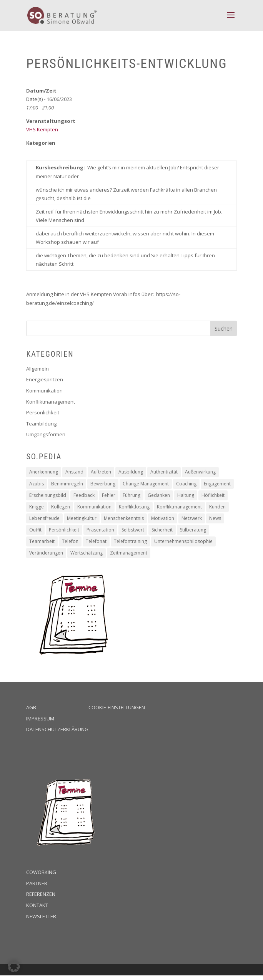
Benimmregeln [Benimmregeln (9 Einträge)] (67, 484)
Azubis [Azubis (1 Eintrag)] (37, 484)
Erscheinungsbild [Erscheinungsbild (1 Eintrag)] (48, 495)
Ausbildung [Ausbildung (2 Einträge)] (131, 472)
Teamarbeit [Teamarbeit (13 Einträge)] (42, 541)
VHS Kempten (42, 129)
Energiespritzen (45, 379)
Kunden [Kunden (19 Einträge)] (217, 507)
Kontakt (37, 905)
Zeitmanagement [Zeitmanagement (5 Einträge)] (129, 553)
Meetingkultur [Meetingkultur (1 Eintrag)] (82, 518)
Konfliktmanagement (51, 402)
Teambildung (41, 424)
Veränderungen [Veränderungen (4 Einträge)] (46, 553)
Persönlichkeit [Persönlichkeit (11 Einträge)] (64, 530)
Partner (37, 883)
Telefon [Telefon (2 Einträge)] (70, 541)
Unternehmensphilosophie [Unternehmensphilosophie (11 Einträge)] (183, 541)
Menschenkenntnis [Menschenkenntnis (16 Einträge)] (124, 518)
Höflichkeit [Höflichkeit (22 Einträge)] (213, 495)
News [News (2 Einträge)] (215, 518)
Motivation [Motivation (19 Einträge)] (163, 518)
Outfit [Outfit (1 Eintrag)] (35, 530)
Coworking (41, 872)
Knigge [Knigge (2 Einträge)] (37, 507)
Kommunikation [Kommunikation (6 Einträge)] (94, 507)
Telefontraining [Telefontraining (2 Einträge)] (130, 541)
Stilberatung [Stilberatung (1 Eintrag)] (193, 530)
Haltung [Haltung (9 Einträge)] (186, 495)
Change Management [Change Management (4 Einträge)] (146, 484)
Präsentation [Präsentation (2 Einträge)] (100, 530)
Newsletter (41, 916)
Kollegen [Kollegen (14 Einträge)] (61, 507)
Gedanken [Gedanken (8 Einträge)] (159, 495)
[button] (14, 966)
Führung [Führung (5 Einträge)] (131, 495)
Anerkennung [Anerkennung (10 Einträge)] (44, 472)
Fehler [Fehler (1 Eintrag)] (109, 495)
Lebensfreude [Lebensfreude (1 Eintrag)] (44, 518)
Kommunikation (44, 391)
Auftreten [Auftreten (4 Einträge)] (101, 472)
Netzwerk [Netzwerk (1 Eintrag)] (192, 518)
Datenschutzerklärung (57, 729)
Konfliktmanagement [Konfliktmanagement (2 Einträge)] (179, 507)
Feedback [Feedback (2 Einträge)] (84, 495)
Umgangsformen (46, 434)
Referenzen (41, 894)
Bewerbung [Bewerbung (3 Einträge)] (103, 484)
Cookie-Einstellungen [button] (117, 707)
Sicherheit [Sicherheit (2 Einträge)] (162, 530)
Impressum (40, 718)
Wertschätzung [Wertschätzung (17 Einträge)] (87, 553)
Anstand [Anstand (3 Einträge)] (74, 472)
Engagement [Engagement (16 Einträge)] (217, 484)
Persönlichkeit (43, 412)
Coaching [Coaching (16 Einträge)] (186, 484)
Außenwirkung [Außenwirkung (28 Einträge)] (200, 472)
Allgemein (37, 369)
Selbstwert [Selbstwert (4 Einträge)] (133, 530)
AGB (31, 707)
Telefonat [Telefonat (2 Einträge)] (96, 541)
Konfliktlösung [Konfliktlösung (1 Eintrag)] (134, 507)
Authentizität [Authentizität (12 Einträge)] (164, 472)
